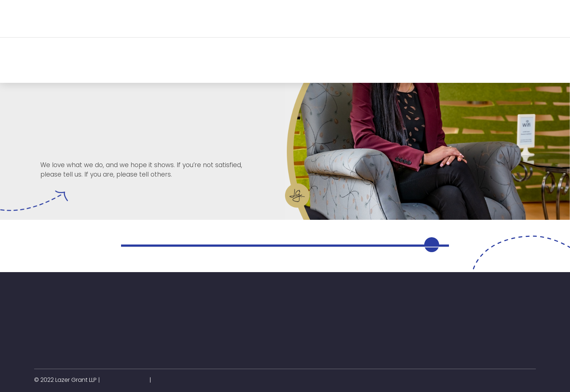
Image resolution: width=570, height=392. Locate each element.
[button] (117, 18)
